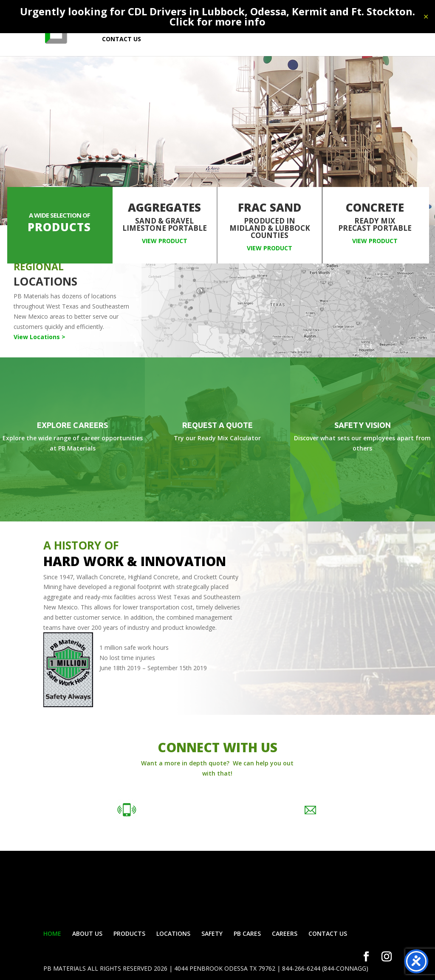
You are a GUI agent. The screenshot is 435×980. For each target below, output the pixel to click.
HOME (52, 933)
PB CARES (247, 933)
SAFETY (212, 933)
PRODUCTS (129, 933)
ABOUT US (87, 933)
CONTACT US (121, 40)
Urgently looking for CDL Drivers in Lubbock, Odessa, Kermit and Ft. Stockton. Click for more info (217, 16)
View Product (165, 241)
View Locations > (40, 337)
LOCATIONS (173, 933)
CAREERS (285, 933)
